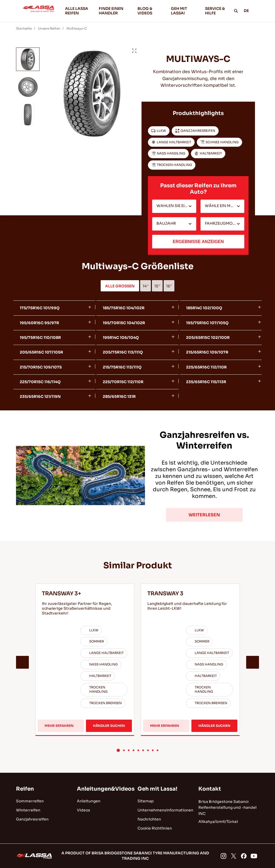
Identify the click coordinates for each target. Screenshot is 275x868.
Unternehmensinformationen (165, 810)
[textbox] (174, 206)
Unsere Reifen (49, 28)
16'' (169, 286)
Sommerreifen (30, 801)
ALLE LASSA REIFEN (77, 11)
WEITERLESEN (204, 515)
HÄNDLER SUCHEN (109, 726)
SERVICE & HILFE (215, 11)
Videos (84, 810)
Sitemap (146, 801)
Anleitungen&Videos (106, 789)
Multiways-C (77, 28)
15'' (157, 286)
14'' (146, 286)
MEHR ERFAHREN (61, 727)
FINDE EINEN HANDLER (111, 11)
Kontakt (210, 789)
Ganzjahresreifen (32, 819)
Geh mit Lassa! (157, 789)
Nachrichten (149, 819)
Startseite (24, 28)
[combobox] (174, 206)
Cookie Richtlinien (155, 828)
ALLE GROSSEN (120, 286)
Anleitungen (89, 801)
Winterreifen (28, 810)
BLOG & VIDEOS (150, 11)
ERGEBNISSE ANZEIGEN (198, 242)
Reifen (25, 789)
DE (249, 11)
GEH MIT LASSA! (184, 11)
